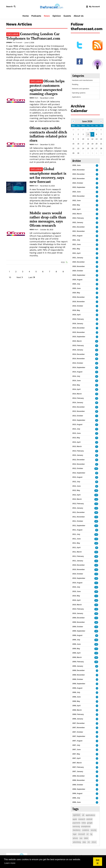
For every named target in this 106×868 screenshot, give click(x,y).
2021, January (78, 258)
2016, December (78, 297)
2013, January (78, 455)
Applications (76, 97)
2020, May (76, 293)
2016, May (76, 310)
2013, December (78, 407)
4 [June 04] (88, 134)
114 (96, 596)
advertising (77, 842)
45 (97, 359)
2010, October (78, 574)
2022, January (78, 222)
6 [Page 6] (43, 272)
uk (83, 815)
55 (97, 390)
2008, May (76, 701)
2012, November (79, 464)
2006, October (78, 785)
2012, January (78, 508)
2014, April (76, 389)
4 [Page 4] (29, 272)
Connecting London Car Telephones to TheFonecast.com (33, 36)
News (47, 16)
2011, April (76, 548)
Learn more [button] (10, 863)
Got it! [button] (98, 862)
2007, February (78, 767)
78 (97, 398)
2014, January (78, 403)
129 (96, 508)
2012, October (78, 468)
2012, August (77, 477)
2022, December (78, 196)
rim (89, 842)
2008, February (78, 714)
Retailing (75, 84)
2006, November (79, 780)
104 (96, 605)
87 (97, 464)
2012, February (78, 504)
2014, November (79, 359)
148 (96, 631)
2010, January (78, 613)
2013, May (76, 438)
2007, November (79, 728)
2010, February (78, 609)
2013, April (76, 442)
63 (97, 394)
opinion (77, 815)
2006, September (79, 789)
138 (96, 556)
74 (97, 442)
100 (96, 495)
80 (97, 486)
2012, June (76, 486)
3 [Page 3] (23, 272)
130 (96, 521)
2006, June (76, 802)
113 (96, 504)
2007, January (78, 772)
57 (97, 425)
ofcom (94, 842)
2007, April (76, 758)
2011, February (78, 556)
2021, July (76, 240)
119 (96, 526)
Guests (67, 16)
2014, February (78, 398)
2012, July (76, 482)
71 (97, 416)
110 (96, 499)
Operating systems (79, 93)
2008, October (78, 679)
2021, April (76, 253)
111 (96, 583)
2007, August (77, 741)
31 (97, 372)
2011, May (76, 543)
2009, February (78, 662)
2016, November (79, 302)
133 (96, 491)
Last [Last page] (30, 277)
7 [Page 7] (50, 272)
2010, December (78, 565)
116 (96, 561)
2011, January (78, 561)
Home (26, 16)
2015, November (79, 332)
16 (97, 341)
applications (90, 815)
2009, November (79, 622)
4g (91, 834)
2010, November (79, 570)
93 (97, 636)
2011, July (76, 534)
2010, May (76, 596)
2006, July (76, 798)
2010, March (77, 605)
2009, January (78, 666)
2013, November (79, 411)
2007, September (79, 736)
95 (97, 455)
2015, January (78, 350)
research (82, 819)
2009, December (78, 618)
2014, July (76, 376)
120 (96, 539)
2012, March (77, 499)
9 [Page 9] (63, 272)
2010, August (77, 583)
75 (97, 429)
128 (96, 592)
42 (97, 368)
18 (97, 346)
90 (97, 530)
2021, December (78, 227)
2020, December (78, 262)
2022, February (78, 218)
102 (96, 469)
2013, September (79, 420)
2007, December (78, 723)
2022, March (77, 214)
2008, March (77, 710)
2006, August (77, 793)
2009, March (77, 657)
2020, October (78, 271)
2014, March (77, 394)
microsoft (81, 834)
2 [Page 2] (16, 272)
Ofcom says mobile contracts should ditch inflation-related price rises (48, 134)
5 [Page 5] (36, 272)
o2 (88, 834)
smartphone (86, 826)
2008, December (78, 670)
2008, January (78, 719)
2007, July (76, 745)
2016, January (78, 324)
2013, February (78, 451)
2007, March (77, 763)
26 (97, 350)
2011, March (77, 552)
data (84, 842)
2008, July (76, 692)
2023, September (79, 187)
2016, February (78, 319)
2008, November (79, 675)
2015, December (78, 328)
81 (97, 460)
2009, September (79, 631)
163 (96, 658)
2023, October (78, 183)
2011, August (77, 530)
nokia (84, 823)
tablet (86, 838)
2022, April (76, 209)
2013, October (78, 416)
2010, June (76, 591)
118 (96, 565)
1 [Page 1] (9, 272)
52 (97, 385)
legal (75, 834)
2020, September (79, 275)
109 (96, 517)
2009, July (76, 640)
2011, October (78, 521)
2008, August (77, 688)
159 (96, 640)
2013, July (76, 429)
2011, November (79, 517)
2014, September (79, 367)
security (94, 830)
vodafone (85, 830)
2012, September (79, 473)
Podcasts (36, 16)
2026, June (76, 165)
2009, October (78, 627)
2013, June (76, 433)
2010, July (76, 587)
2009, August (77, 635)
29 (97, 666)
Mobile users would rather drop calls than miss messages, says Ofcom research (48, 219)
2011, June (76, 539)
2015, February (78, 346)
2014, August (77, 372)
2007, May (76, 754)
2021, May (76, 249)
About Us (79, 16)
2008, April (76, 706)
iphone (75, 838)
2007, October (78, 732)
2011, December (78, 512)
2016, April (76, 315)
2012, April (76, 495)
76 (97, 420)
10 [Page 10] (10, 277)
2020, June (76, 288)
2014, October (78, 363)
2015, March (77, 341)
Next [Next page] (19, 277)
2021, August (77, 236)
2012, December (78, 460)
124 (96, 535)
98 (97, 473)
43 (97, 376)
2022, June (76, 201)
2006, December (78, 776)
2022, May (76, 205)
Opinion (57, 16)
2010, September (79, 578)
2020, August (77, 280)
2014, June (76, 381)
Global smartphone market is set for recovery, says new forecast (48, 175)
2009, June (76, 644)
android (89, 819)
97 (97, 451)
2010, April (76, 600)
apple (75, 819)
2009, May (76, 649)
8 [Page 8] (56, 272)
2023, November (79, 179)
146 (96, 622)
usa (81, 838)
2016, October (78, 306)
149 (96, 627)
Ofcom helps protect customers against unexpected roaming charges (47, 87)
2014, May (76, 385)
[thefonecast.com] (52, 6)
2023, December (78, 174)
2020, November (79, 266)
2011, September (79, 526)
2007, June (76, 750)
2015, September (79, 337)
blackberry (77, 830)
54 (97, 363)
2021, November (79, 231)
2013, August (77, 424)
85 (97, 403)
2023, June (76, 192)
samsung (76, 826)
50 (97, 381)
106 (96, 513)
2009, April (76, 653)
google (90, 823)
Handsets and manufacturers (82, 80)
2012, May (76, 490)
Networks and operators (81, 89)
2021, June (76, 244)
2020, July (76, 284)
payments (76, 823)
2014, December (78, 354)
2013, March (77, 446)
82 (97, 548)
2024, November (79, 170)
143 (96, 614)
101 (96, 552)
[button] (11, 6)
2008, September (79, 684)
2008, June (76, 697)
